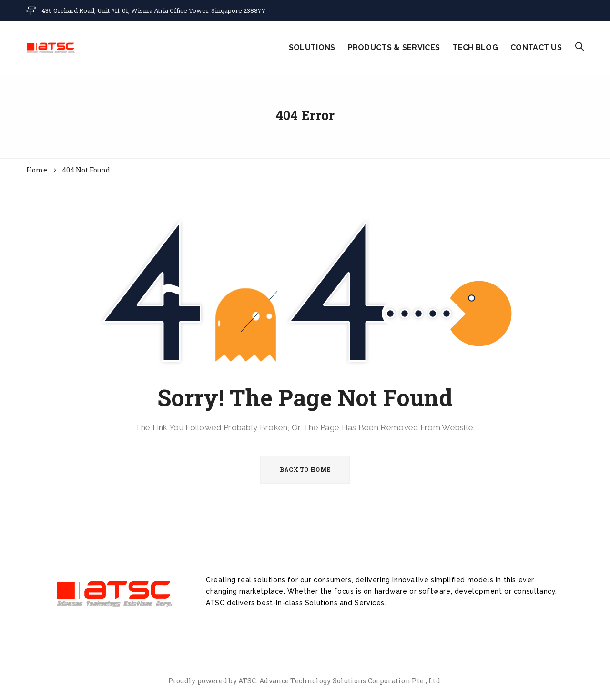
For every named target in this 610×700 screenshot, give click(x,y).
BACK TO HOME (305, 469)
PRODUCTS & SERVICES (394, 47)
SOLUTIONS (312, 47)
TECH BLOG (475, 47)
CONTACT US (536, 47)
